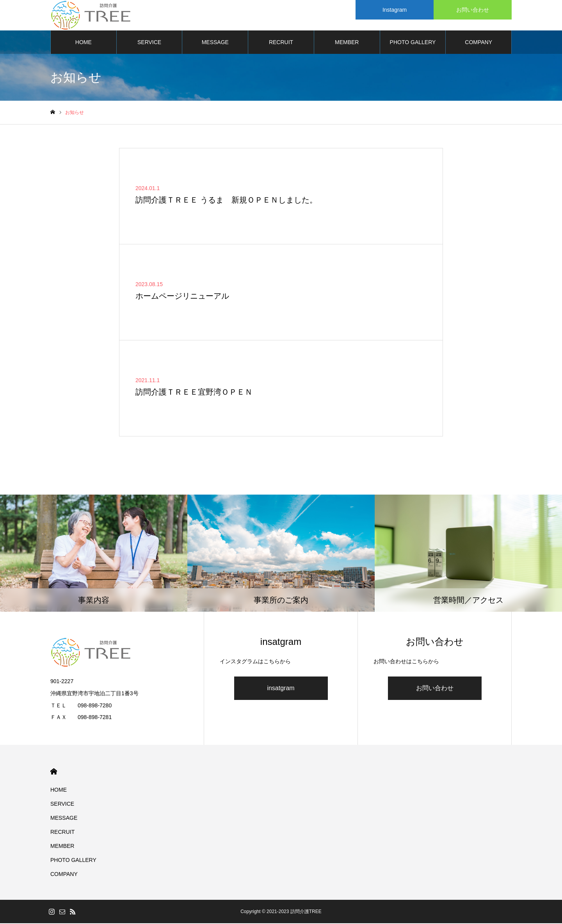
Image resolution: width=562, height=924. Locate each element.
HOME (84, 43)
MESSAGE (215, 43)
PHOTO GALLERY (413, 43)
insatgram (281, 689)
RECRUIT (281, 43)
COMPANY (478, 43)
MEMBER (347, 43)
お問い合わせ (435, 689)
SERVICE (149, 43)
